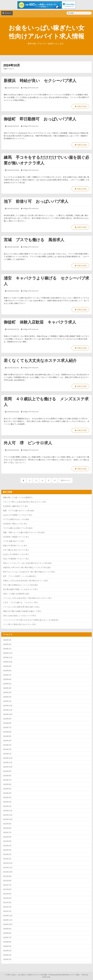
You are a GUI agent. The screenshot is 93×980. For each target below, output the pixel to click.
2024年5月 (7, 736)
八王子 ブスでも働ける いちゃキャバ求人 (21, 602)
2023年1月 (7, 806)
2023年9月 (7, 771)
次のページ (65, 480)
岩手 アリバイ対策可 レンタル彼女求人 (20, 576)
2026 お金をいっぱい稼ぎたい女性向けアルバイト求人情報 (27, 975)
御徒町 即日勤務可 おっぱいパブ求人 (40, 119)
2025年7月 (7, 675)
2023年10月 (8, 767)
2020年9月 (7, 929)
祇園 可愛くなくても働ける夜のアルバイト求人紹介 (24, 532)
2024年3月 (7, 745)
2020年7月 (7, 937)
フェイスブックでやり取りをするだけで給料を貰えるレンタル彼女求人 (31, 620)
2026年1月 (7, 649)
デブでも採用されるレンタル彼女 (16, 519)
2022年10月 (8, 819)
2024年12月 (8, 706)
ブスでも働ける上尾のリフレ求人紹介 (18, 528)
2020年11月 (8, 920)
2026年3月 (7, 640)
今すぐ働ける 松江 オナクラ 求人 (16, 550)
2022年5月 (7, 841)
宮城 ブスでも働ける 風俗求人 (34, 240)
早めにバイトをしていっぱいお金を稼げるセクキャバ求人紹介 (28, 563)
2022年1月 (7, 859)
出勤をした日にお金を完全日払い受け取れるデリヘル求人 (26, 581)
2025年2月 (7, 697)
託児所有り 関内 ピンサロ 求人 (15, 524)
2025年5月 (7, 684)
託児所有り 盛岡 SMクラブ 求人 (16, 506)
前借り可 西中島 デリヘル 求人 (15, 546)
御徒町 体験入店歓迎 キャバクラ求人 (40, 322)
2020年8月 (7, 933)
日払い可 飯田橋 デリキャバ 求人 (16, 559)
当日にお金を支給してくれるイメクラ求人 (20, 616)
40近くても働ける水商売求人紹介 (16, 594)
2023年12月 (8, 758)
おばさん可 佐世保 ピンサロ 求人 (16, 554)
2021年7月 (7, 885)
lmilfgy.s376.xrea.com (31, 88)
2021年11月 (8, 867)
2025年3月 (7, 692)
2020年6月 (7, 942)
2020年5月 (7, 946)
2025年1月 (7, 701)
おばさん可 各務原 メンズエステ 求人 (18, 515)
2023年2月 (7, 802)
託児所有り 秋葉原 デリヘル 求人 (16, 537)
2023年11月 (8, 762)
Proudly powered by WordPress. (59, 975)
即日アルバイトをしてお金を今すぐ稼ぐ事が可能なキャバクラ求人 (29, 572)
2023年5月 (7, 789)
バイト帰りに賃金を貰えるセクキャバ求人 (20, 624)
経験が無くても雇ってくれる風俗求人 (18, 497)
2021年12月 (8, 863)
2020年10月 (8, 924)
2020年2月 (7, 959)
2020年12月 (8, 916)
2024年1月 (7, 754)
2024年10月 (8, 714)
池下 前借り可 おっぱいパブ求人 (36, 201)
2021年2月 (7, 907)
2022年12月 (8, 811)
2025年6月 (7, 679)
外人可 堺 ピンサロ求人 (28, 443)
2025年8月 (7, 671)
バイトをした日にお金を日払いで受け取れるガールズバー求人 (28, 598)
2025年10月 (8, 662)
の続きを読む (80, 107)
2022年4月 (7, 846)
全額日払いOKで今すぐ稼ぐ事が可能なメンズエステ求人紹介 (27, 567)
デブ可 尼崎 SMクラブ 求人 (14, 541)
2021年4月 (7, 898)
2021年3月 (7, 902)
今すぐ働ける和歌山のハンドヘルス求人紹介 (21, 585)
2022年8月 (7, 828)
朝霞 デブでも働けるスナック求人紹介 (19, 511)
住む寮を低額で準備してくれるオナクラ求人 (21, 589)
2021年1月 (7, 911)
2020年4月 (7, 951)
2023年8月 (7, 776)
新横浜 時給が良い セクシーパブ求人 (40, 81)
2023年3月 (7, 797)
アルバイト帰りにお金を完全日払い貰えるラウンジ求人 (25, 502)
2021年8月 (7, 881)
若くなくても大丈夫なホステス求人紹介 (40, 361)
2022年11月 (8, 815)
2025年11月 (8, 657)
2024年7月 (7, 727)
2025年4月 (7, 688)
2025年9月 (7, 666)
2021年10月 (8, 872)
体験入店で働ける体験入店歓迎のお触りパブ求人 (22, 611)
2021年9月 (7, 876)
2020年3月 (7, 955)
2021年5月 (7, 894)
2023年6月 (7, 784)
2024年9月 (7, 719)
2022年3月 (7, 850)
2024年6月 (7, 732)
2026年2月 (7, 644)
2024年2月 (7, 749)
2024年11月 (8, 710)
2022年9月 (7, 824)
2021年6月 (7, 889)
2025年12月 (8, 653)
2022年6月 (7, 837)
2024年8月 (7, 723)
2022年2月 (7, 854)
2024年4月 (7, 741)
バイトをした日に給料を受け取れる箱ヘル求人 (21, 607)
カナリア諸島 (75, 975)
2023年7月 (7, 780)
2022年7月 (7, 832)
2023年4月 (7, 793)
